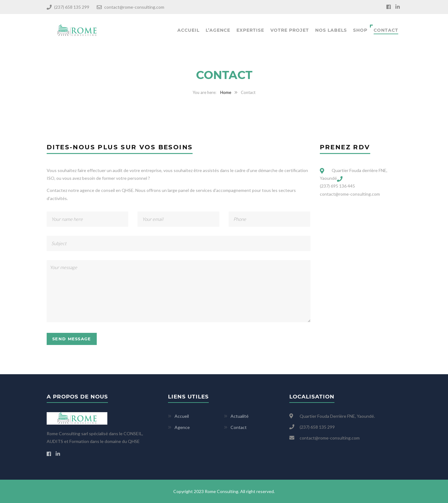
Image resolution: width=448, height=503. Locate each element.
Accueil (188, 30)
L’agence (218, 30)
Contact (386, 30)
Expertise (250, 30)
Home (226, 92)
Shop (360, 30)
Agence (182, 427)
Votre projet (290, 30)
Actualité (240, 416)
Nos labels (331, 30)
